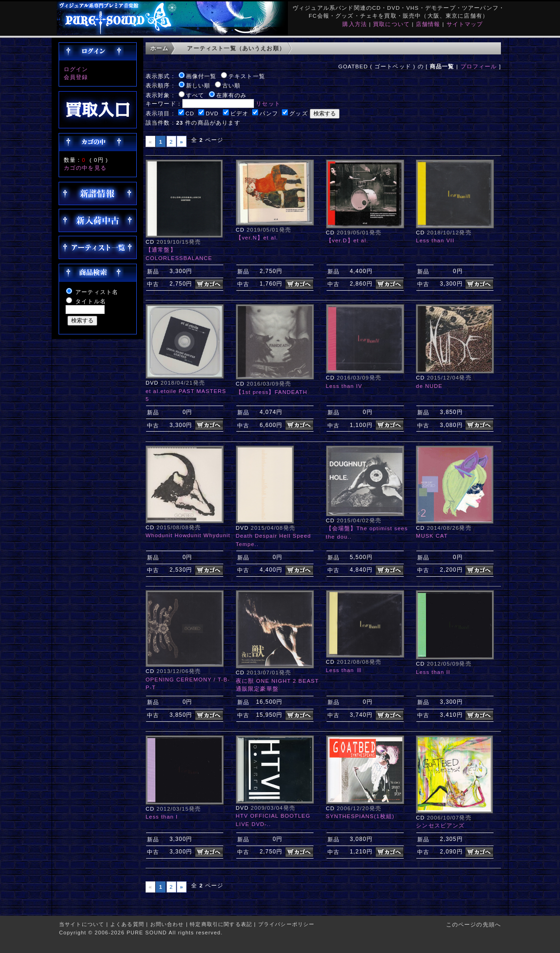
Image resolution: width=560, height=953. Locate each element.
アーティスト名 (97, 292)
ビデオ (239, 113)
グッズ (298, 113)
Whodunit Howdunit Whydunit (188, 535)
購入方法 (355, 24)
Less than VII (435, 240)
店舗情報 (428, 24)
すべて (195, 95)
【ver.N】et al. (257, 237)
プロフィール (479, 66)
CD (190, 113)
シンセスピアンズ (440, 825)
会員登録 (76, 77)
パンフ (269, 113)
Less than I (162, 816)
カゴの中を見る (85, 168)
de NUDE (429, 386)
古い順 (231, 85)
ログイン (76, 69)
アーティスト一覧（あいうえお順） (236, 48)
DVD (212, 113)
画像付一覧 (201, 76)
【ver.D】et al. (347, 240)
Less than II (433, 672)
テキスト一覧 (247, 76)
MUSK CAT (432, 536)
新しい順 (198, 85)
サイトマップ (465, 24)
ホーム (159, 48)
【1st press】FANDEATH (272, 392)
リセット (268, 103)
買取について (391, 24)
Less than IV (344, 386)
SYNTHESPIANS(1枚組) (360, 816)
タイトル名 (91, 301)
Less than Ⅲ (344, 670)
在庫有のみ (232, 95)
